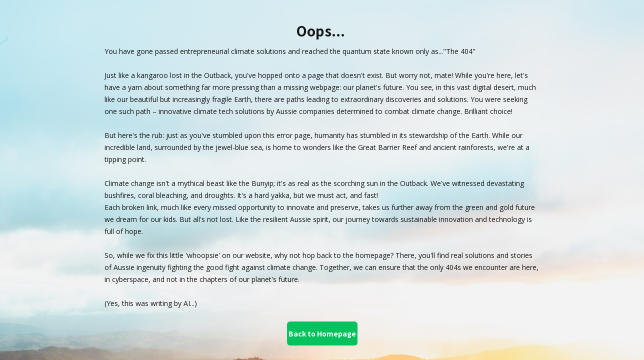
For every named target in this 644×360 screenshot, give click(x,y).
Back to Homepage (322, 333)
